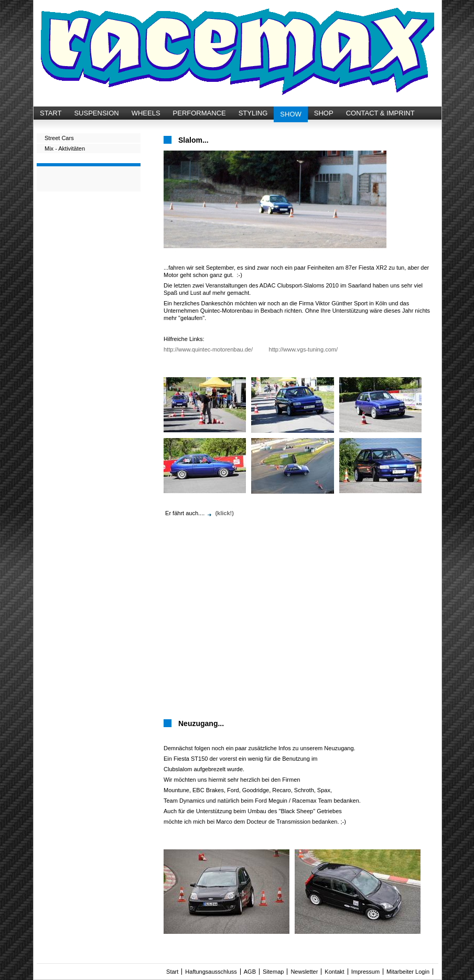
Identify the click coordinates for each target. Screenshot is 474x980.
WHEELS (146, 113)
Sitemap (273, 972)
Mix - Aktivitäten (65, 148)
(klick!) (224, 513)
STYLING (253, 113)
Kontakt (334, 972)
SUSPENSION (96, 113)
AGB (250, 972)
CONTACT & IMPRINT (380, 113)
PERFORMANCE (200, 113)
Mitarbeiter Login (408, 972)
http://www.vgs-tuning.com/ (303, 349)
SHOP (324, 113)
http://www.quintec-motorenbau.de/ (208, 349)
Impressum (365, 972)
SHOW (290, 114)
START (51, 113)
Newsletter (304, 972)
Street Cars (59, 138)
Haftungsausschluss (211, 972)
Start (172, 972)
